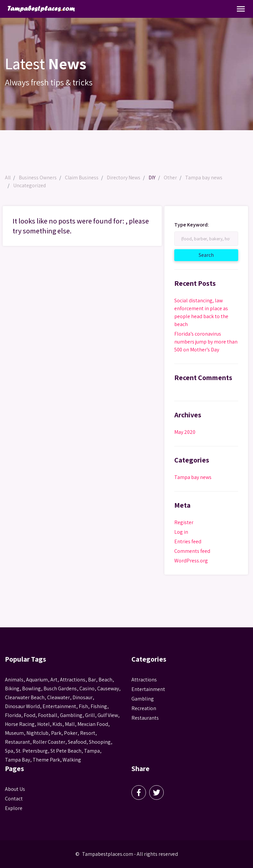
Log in (181, 532)
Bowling (31, 688)
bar (92, 680)
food (29, 715)
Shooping (100, 742)
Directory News (125, 178)
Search (214, 255)
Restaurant (17, 742)
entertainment (59, 706)
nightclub (37, 733)
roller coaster (49, 742)
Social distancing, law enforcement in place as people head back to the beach (201, 312)
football (48, 715)
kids (57, 724)
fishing (99, 706)
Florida (13, 715)
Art (54, 680)
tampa (92, 751)
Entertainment (148, 689)
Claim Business (83, 178)
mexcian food (93, 724)
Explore (14, 808)
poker (71, 733)
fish (83, 706)
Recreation (144, 708)
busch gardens (60, 688)
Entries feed (188, 541)
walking (72, 760)
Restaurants (145, 718)
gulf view (108, 715)
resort (88, 733)
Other (171, 178)
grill (90, 715)
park (56, 733)
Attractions (144, 680)
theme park (46, 760)
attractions (73, 680)
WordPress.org (191, 561)
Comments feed (192, 551)
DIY (153, 178)
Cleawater (58, 697)
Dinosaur (83, 697)
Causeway (108, 688)
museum (14, 733)
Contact (14, 799)
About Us (15, 789)
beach (105, 680)
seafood (77, 742)
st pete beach (66, 751)
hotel (43, 724)
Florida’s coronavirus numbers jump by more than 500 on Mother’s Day (206, 342)
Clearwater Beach (25, 697)
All (8, 178)
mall (70, 724)
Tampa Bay (17, 760)
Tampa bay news (205, 178)
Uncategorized (30, 185)
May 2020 (185, 432)
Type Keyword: (192, 225)
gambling (71, 715)
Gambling (143, 699)
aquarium (37, 680)
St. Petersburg (32, 751)
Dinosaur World (22, 706)
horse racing (20, 724)
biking (12, 688)
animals (14, 680)
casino (87, 688)
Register (184, 522)
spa (9, 751)
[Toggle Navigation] (241, 9)
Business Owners (38, 178)
